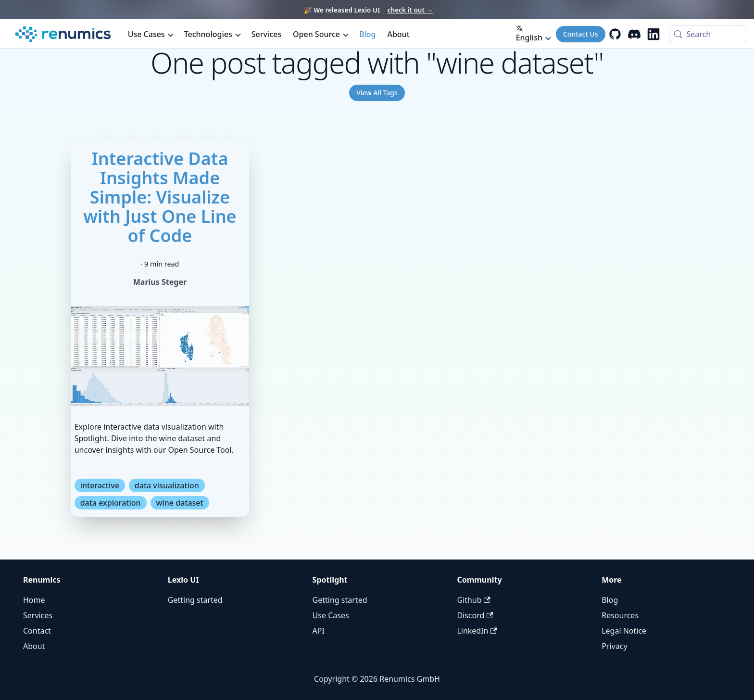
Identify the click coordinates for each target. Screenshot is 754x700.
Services (266, 34)
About (398, 34)
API (319, 631)
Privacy (614, 646)
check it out (410, 10)
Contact (37, 631)
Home (34, 600)
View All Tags (377, 93)
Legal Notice (624, 631)
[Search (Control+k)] (708, 34)
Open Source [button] (316, 34)
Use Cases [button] (146, 34)
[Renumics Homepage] (63, 34)
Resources (620, 615)
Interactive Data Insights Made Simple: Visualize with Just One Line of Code (160, 197)
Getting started (195, 600)
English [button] (529, 34)
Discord (475, 615)
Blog (367, 34)
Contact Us (581, 34)
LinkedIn (477, 631)
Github (473, 600)
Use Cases (331, 615)
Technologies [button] (208, 34)
